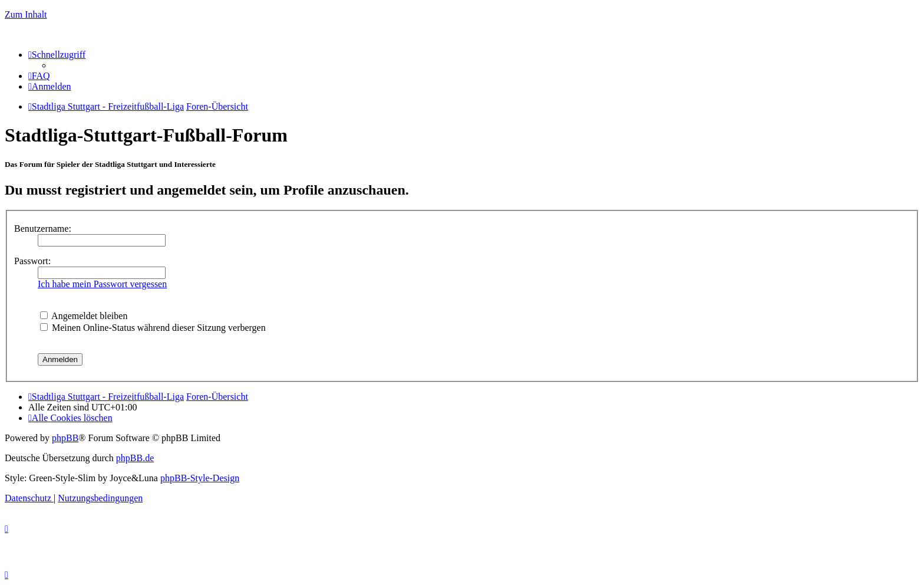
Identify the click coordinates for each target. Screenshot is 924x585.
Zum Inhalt (26, 14)
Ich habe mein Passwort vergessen (102, 284)
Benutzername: (43, 229)
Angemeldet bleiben (84, 316)
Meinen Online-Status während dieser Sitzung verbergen (153, 328)
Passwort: (32, 261)
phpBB (65, 438)
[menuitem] (39, 76)
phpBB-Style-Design (200, 478)
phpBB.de (135, 458)
